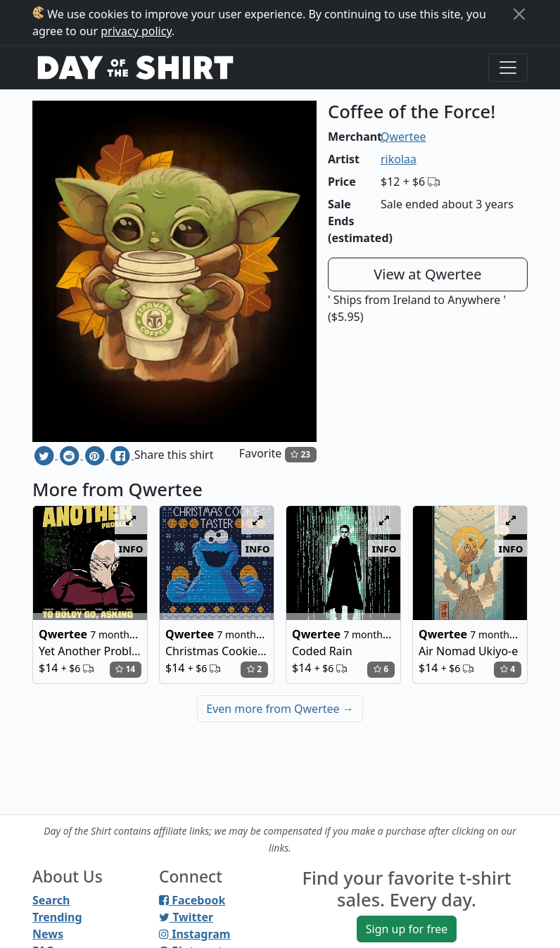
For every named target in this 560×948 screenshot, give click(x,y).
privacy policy (136, 31)
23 (300, 454)
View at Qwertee (427, 274)
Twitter (186, 917)
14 (125, 669)
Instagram (195, 934)
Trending (57, 917)
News (48, 934)
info (131, 548)
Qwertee (403, 137)
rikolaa (399, 159)
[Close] (519, 14)
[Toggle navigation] (508, 68)
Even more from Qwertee (280, 709)
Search (51, 900)
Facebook (192, 900)
